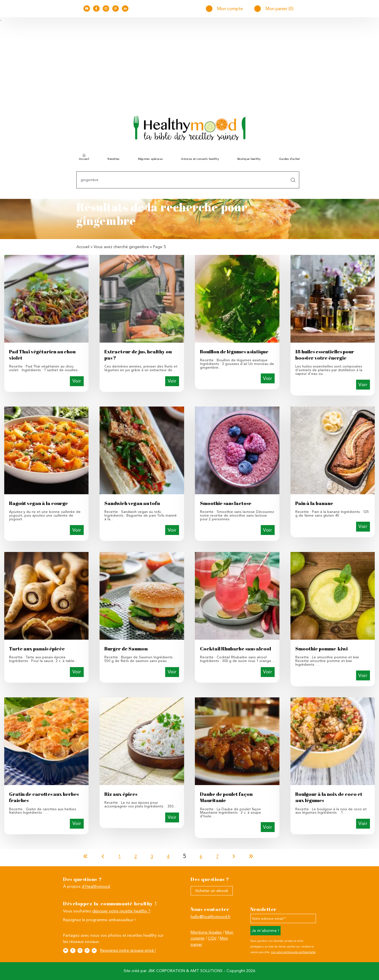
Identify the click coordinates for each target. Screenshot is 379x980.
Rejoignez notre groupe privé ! (128, 950)
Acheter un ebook (212, 891)
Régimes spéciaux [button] (150, 159)
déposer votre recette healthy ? (121, 911)
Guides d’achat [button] (290, 159)
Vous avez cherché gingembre (121, 247)
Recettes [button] (113, 159)
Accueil (84, 159)
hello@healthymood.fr (211, 917)
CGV (212, 938)
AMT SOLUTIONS (206, 971)
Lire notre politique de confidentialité (293, 952)
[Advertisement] (189, 63)
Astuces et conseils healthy (200, 159)
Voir (77, 381)
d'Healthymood (96, 886)
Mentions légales (206, 932)
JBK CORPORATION (166, 971)
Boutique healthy (249, 159)
